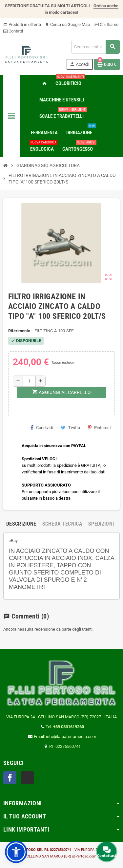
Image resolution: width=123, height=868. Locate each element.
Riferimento (19, 331)
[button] (16, 852)
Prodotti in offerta (22, 24)
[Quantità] (29, 381)
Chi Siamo (106, 24)
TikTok (27, 778)
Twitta (70, 427)
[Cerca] (95, 47)
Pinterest (99, 427)
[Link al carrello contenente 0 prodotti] (107, 64)
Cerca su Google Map (67, 24)
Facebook (10, 778)
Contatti (13, 31)
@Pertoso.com (84, 856)
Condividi (42, 427)
